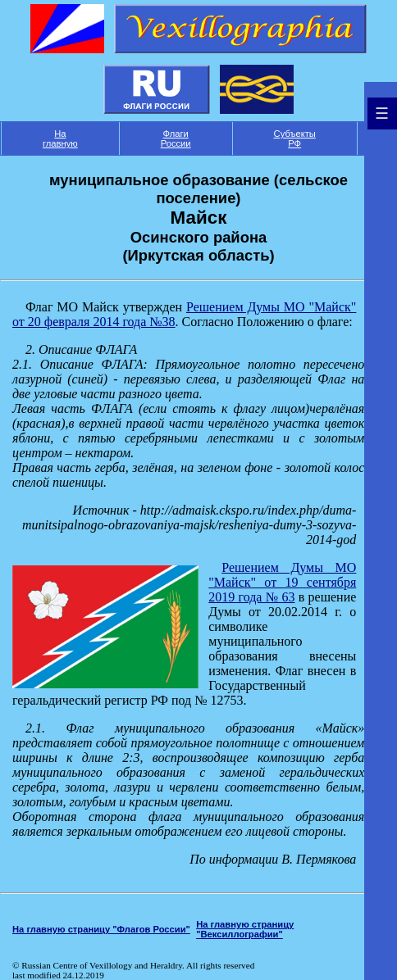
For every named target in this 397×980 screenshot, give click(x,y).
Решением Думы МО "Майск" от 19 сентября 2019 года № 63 (282, 582)
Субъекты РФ (295, 138)
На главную (60, 138)
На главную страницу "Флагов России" (101, 929)
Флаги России (176, 138)
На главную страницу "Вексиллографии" (245, 929)
